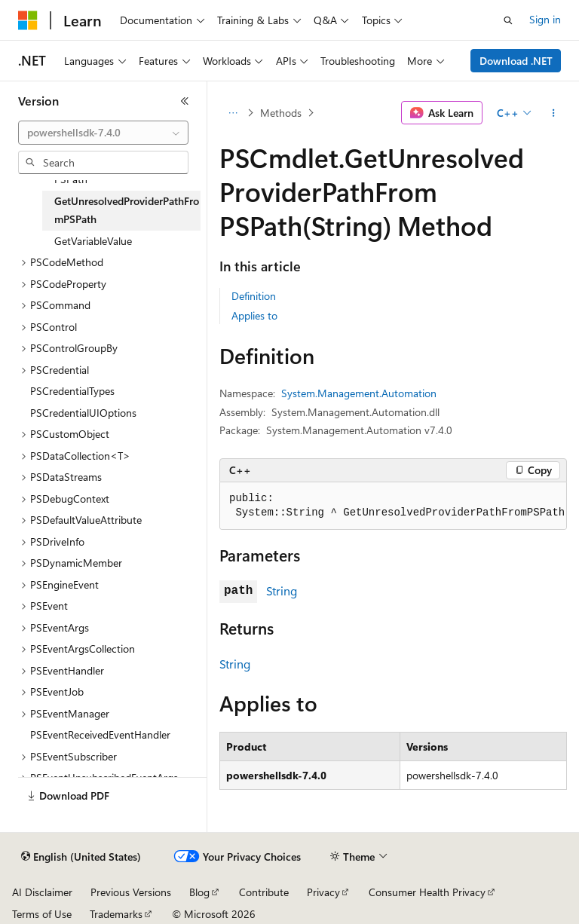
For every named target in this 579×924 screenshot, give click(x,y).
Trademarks (116, 914)
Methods (281, 113)
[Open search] (508, 20)
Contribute (264, 892)
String (282, 591)
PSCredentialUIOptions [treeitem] (83, 413)
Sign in (545, 19)
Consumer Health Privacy (427, 892)
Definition (254, 296)
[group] (393, 506)
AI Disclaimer (42, 892)
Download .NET (516, 61)
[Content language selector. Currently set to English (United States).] (81, 857)
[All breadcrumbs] (233, 113)
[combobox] (103, 133)
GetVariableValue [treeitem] (93, 241)
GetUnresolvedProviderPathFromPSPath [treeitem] (127, 210)
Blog (199, 892)
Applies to (254, 315)
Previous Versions (131, 892)
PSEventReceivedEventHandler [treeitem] (100, 734)
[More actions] (554, 113)
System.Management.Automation (359, 393)
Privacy (323, 892)
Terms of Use (42, 914)
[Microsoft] (28, 20)
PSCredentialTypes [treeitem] (72, 391)
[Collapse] (185, 101)
